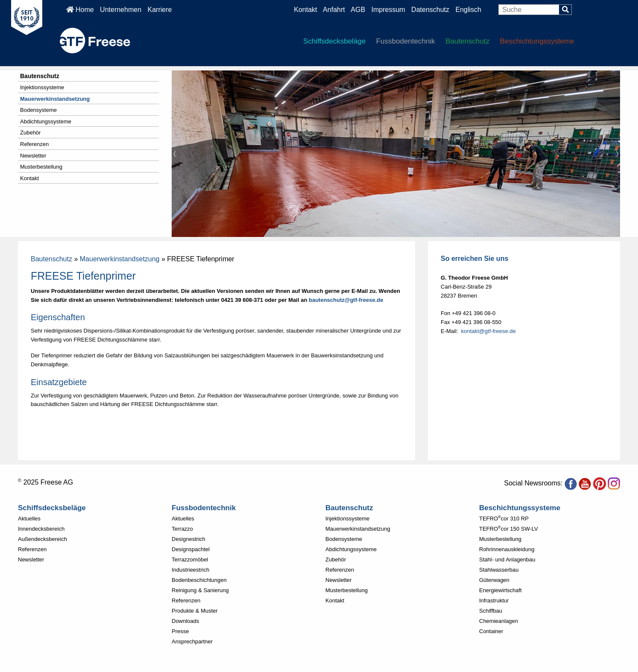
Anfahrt (334, 10)
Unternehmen (121, 10)
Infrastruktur (494, 600)
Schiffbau (491, 611)
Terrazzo (182, 529)
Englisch (468, 10)
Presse (180, 631)
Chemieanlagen (499, 621)
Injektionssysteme (42, 87)
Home (80, 10)
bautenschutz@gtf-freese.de (346, 300)
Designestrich (189, 539)
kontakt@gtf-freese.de (489, 331)
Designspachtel (191, 549)
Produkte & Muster (195, 611)
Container (491, 631)
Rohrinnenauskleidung (507, 549)
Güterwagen (494, 580)
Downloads (185, 621)
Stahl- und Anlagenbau (507, 560)
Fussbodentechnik (406, 41)
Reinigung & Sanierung (200, 590)
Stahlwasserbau (499, 570)
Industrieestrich (190, 570)
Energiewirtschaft (500, 590)
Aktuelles (29, 519)
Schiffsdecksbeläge (334, 41)
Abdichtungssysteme (46, 121)
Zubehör (30, 133)
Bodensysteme (38, 110)
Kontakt (305, 10)
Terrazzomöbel (190, 560)
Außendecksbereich (42, 539)
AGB (358, 10)
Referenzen (34, 144)
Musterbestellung (41, 167)
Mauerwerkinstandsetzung (55, 99)
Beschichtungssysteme (537, 41)
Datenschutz (431, 10)
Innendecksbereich (41, 529)
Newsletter (33, 156)
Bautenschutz (467, 41)
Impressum (388, 10)
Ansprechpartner (192, 641)
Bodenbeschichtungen (199, 580)
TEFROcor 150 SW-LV (509, 529)
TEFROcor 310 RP (504, 519)
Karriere (159, 10)
